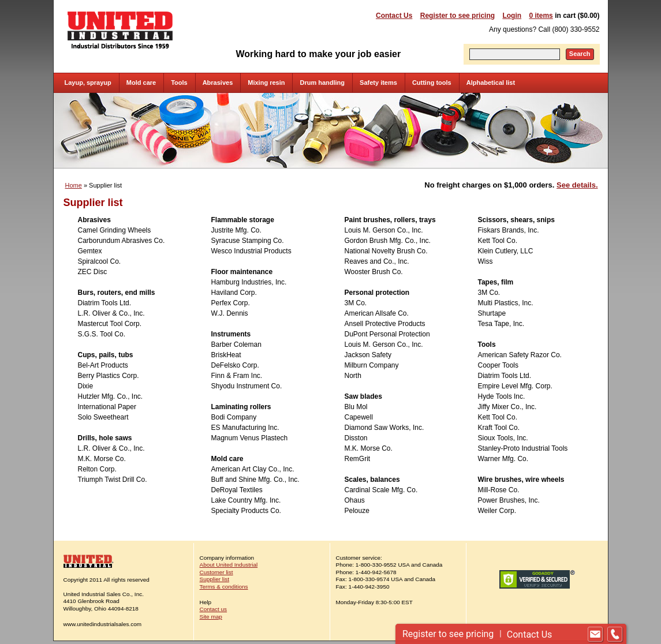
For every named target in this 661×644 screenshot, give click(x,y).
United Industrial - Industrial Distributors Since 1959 (120, 30)
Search (580, 54)
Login (512, 16)
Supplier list (214, 579)
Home (74, 185)
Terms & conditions (224, 587)
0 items (541, 16)
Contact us (214, 609)
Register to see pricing (458, 16)
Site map (211, 617)
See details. (577, 185)
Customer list (216, 572)
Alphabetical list (491, 83)
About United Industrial (229, 565)
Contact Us (394, 16)
